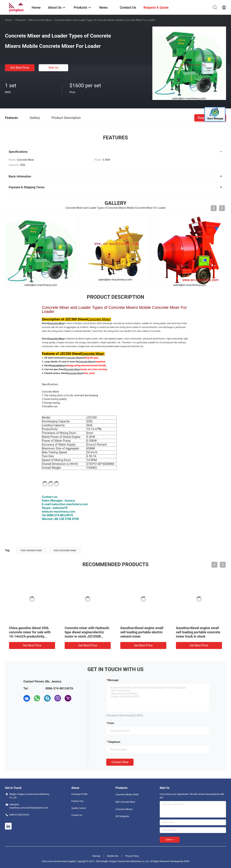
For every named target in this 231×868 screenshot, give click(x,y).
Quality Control (79, 808)
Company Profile (79, 794)
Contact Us (77, 815)
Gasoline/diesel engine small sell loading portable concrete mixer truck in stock (198, 632)
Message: (113, 680)
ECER (187, 861)
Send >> (170, 840)
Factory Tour (77, 801)
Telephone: (114, 742)
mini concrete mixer (65, 550)
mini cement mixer (31, 550)
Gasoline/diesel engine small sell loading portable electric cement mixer (142, 632)
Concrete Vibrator (124, 809)
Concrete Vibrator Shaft (127, 795)
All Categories (122, 816)
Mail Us (54, 68)
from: (111, 723)
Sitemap (96, 856)
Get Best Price (20, 68)
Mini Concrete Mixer (40, 20)
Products (21, 20)
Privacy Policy (132, 856)
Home (8, 20)
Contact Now (120, 762)
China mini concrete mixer (54, 861)
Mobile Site (113, 856)
